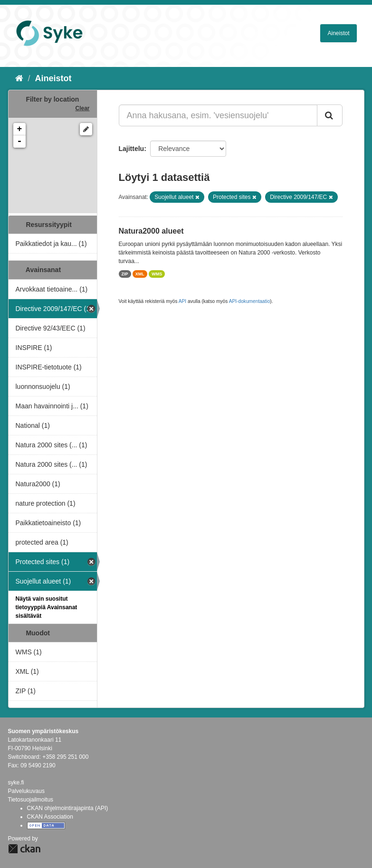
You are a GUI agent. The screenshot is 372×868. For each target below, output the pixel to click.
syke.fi (16, 783)
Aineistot (338, 33)
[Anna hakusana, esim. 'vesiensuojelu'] (218, 115)
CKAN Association (50, 817)
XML (140, 274)
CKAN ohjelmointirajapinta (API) (68, 808)
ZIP (125, 274)
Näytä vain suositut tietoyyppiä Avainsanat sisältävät (47, 607)
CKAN (24, 849)
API (182, 301)
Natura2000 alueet (151, 231)
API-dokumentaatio (250, 301)
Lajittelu (132, 149)
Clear (82, 108)
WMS (157, 274)
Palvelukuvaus (26, 791)
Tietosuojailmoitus (31, 800)
